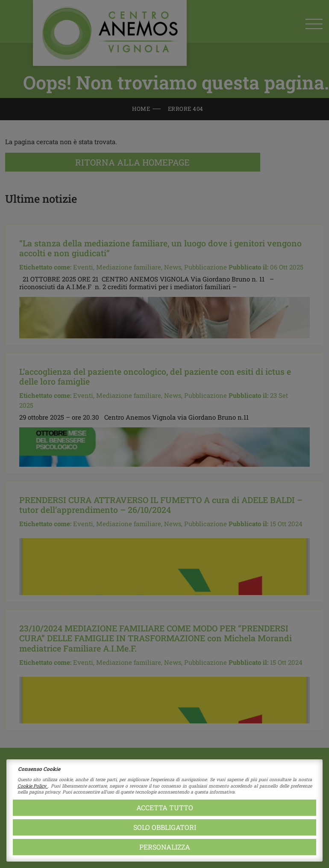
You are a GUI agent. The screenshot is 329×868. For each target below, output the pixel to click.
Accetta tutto (165, 807)
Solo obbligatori (165, 827)
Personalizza (165, 847)
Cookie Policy (33, 786)
